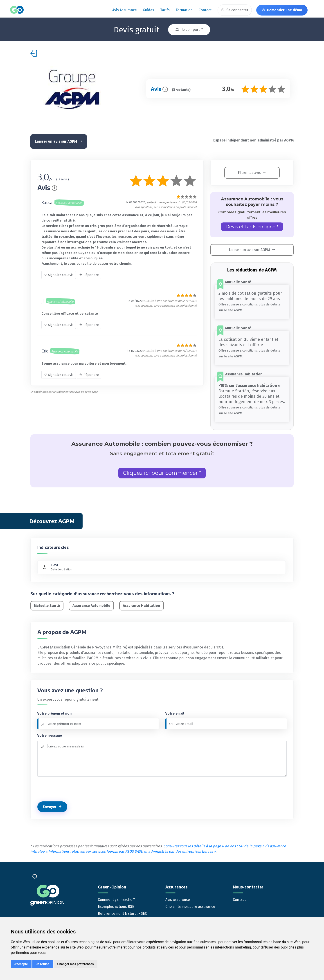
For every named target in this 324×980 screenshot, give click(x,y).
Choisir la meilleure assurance (190, 905)
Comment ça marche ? (116, 898)
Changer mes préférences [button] (76, 964)
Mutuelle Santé (47, 604)
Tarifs (165, 10)
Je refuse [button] (43, 964)
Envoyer (52, 805)
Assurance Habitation (142, 604)
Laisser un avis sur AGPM (59, 140)
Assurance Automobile (91, 604)
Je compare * (189, 28)
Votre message (50, 734)
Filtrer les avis (252, 171)
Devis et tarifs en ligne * (252, 225)
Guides (148, 10)
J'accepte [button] (21, 964)
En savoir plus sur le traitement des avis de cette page (64, 390)
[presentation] (72, 787)
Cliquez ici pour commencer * (162, 472)
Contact (205, 10)
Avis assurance (125, 10)
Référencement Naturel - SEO (123, 912)
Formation (184, 10)
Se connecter (235, 10)
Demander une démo (282, 10)
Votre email (175, 712)
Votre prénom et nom (55, 712)
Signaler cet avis (59, 274)
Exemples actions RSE (116, 905)
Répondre (89, 274)
